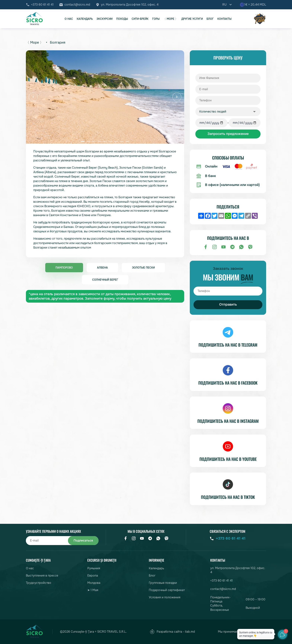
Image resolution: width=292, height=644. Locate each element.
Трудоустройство (39, 583)
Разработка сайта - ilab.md (172, 632)
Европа (93, 576)
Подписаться (83, 540)
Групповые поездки (163, 583)
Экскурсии (104, 19)
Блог (210, 19)
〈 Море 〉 (170, 19)
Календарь (85, 19)
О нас (69, 19)
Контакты (224, 19)
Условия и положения (165, 597)
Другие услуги (192, 19)
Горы (156, 19)
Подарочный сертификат (167, 590)
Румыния (94, 568)
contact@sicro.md (77, 5)
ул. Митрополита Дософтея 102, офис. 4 (130, 5)
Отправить (228, 304)
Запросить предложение (228, 134)
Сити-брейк (140, 19)
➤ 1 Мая (93, 590)
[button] (33, 97)
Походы (122, 19)
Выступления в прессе (42, 576)
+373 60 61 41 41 (42, 5)
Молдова (94, 583)
